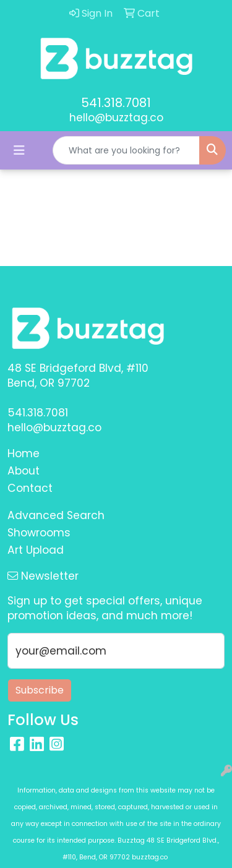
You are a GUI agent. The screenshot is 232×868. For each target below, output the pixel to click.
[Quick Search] (126, 150)
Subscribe (40, 690)
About (24, 471)
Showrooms (39, 533)
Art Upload (36, 550)
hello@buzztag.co (116, 118)
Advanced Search (56, 515)
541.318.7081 (116, 103)
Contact (30, 488)
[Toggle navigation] (19, 150)
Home (24, 453)
